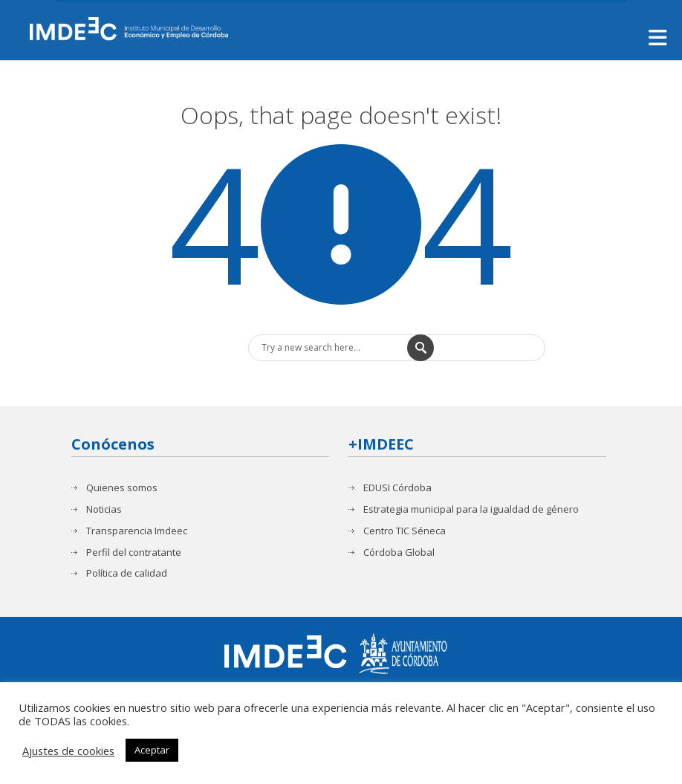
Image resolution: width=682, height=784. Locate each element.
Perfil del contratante (134, 552)
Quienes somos (122, 488)
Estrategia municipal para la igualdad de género (471, 509)
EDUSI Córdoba (397, 488)
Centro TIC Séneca (405, 531)
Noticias (104, 509)
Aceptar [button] (152, 750)
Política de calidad (127, 573)
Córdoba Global (399, 552)
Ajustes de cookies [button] (68, 751)
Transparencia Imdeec (137, 531)
